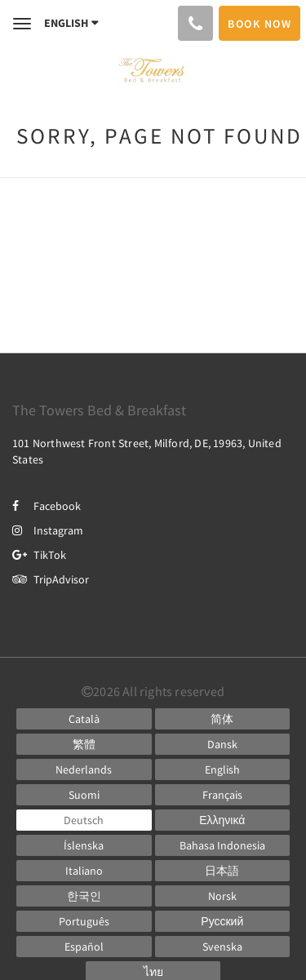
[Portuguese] (84, 921)
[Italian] (84, 871)
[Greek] (223, 820)
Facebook (47, 506)
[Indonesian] (223, 845)
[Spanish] (84, 947)
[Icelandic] (84, 845)
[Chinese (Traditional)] (84, 744)
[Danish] (223, 744)
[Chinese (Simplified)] (223, 719)
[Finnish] (84, 795)
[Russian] (223, 921)
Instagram (48, 530)
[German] (84, 820)
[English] (223, 769)
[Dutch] (84, 769)
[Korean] (84, 896)
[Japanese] (223, 871)
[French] (223, 795)
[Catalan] (84, 719)
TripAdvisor (51, 579)
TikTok (39, 555)
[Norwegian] (223, 896)
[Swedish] (223, 947)
